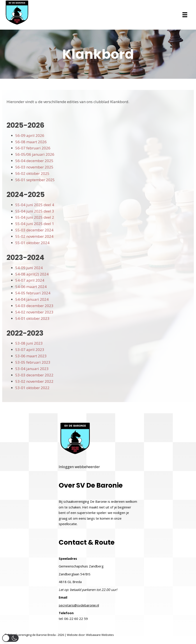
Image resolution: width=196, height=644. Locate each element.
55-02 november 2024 (34, 236)
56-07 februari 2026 (33, 148)
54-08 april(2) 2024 (32, 274)
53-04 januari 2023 (32, 369)
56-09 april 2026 (30, 135)
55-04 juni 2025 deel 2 (35, 217)
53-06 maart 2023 (31, 356)
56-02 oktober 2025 (32, 173)
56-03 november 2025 (34, 167)
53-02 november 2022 (34, 381)
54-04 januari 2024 (32, 299)
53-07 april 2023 (30, 350)
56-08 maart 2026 (31, 142)
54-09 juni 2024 (29, 268)
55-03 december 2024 (34, 230)
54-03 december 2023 (34, 306)
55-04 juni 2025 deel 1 (35, 224)
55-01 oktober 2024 (32, 243)
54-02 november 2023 (34, 312)
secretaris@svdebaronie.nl (79, 605)
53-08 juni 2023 (29, 343)
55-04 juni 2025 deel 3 (35, 211)
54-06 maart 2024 (31, 287)
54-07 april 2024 (30, 280)
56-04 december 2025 (34, 161)
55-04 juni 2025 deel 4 (35, 205)
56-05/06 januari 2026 (35, 154)
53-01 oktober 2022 (32, 388)
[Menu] (185, 15)
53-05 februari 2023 (33, 362)
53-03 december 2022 (34, 375)
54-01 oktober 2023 (32, 318)
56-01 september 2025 (35, 180)
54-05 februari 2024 (33, 293)
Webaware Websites (100, 635)
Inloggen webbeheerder (79, 467)
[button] (10, 638)
